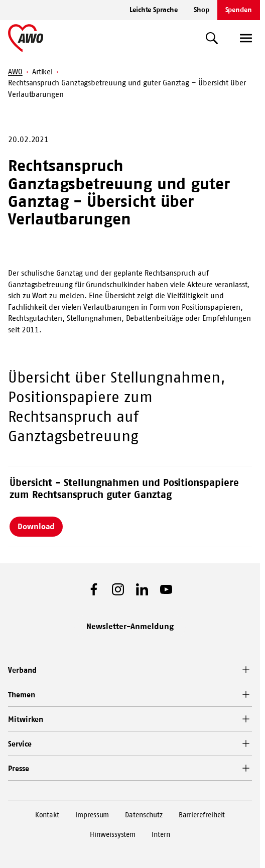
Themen (22, 695)
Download (36, 526)
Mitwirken (26, 719)
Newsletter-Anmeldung (130, 626)
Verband (22, 670)
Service (20, 744)
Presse (19, 768)
